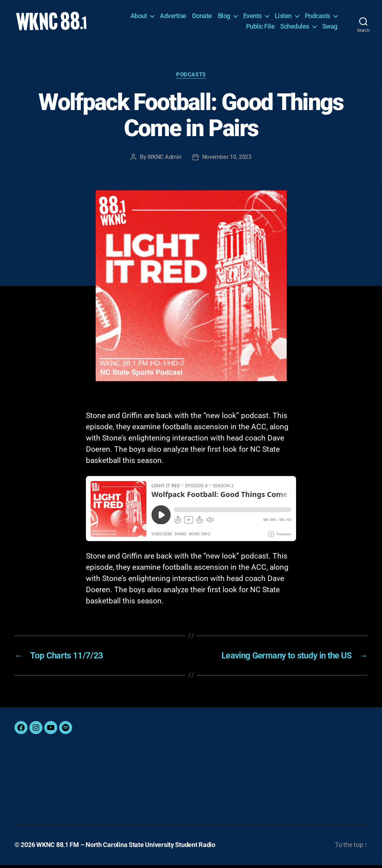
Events (252, 17)
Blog (224, 17)
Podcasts (317, 17)
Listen (283, 17)
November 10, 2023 (227, 160)
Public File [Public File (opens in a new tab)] (260, 28)
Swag (330, 28)
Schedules (295, 28)
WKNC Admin (164, 160)
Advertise (173, 17)
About (139, 17)
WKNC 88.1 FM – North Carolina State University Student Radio (126, 848)
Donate (202, 17)
